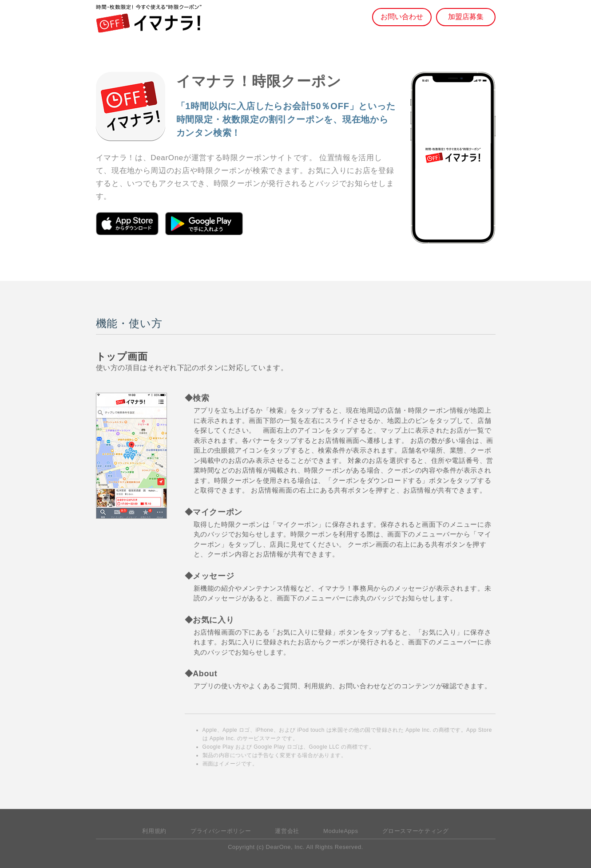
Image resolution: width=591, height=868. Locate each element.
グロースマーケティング (416, 831)
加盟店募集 (466, 17)
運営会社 (287, 831)
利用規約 (154, 831)
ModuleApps (341, 831)
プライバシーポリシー (221, 831)
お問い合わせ (402, 17)
